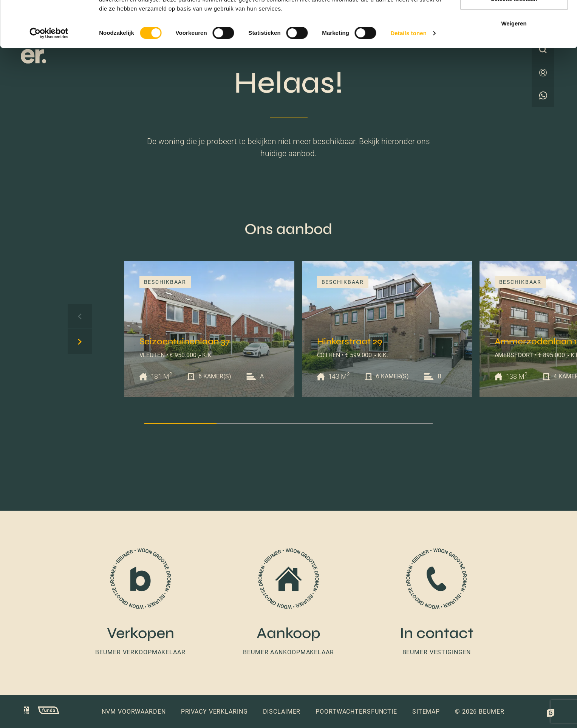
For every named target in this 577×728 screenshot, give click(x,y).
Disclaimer (282, 712)
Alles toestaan (514, 20)
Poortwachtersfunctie (356, 712)
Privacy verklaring (214, 712)
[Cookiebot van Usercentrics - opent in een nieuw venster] (49, 79)
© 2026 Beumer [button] (480, 712)
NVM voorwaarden (134, 712)
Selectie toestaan (514, 45)
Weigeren (514, 69)
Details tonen (408, 79)
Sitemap (426, 712)
